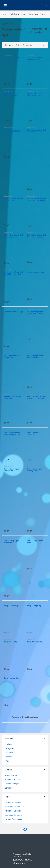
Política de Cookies (13, 811)
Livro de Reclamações (14, 819)
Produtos (9, 744)
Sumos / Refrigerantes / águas (11, 56)
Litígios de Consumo (13, 815)
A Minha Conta (11, 775)
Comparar (9, 788)
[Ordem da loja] (29, 45)
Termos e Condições (13, 802)
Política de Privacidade (14, 807)
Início (4, 14)
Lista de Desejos (12, 784)
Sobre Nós (9, 753)
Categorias (9, 748)
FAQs (7, 761)
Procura (41, 5)
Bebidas (13, 14)
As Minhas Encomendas (15, 780)
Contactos (9, 757)
